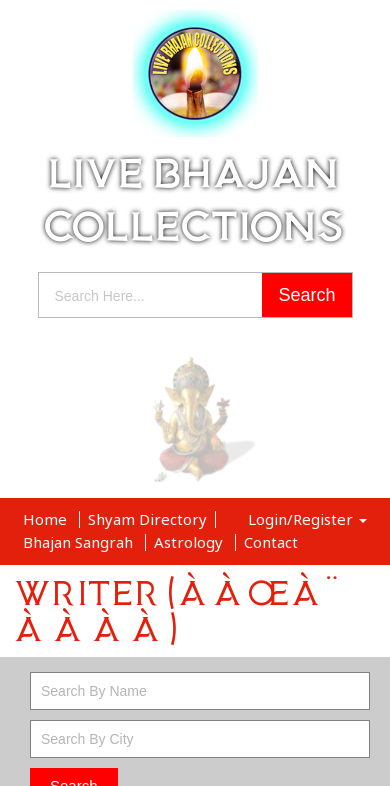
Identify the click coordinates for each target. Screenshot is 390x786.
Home (47, 519)
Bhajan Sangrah (80, 542)
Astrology (190, 542)
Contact (271, 542)
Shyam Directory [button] (147, 519)
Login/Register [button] (307, 519)
